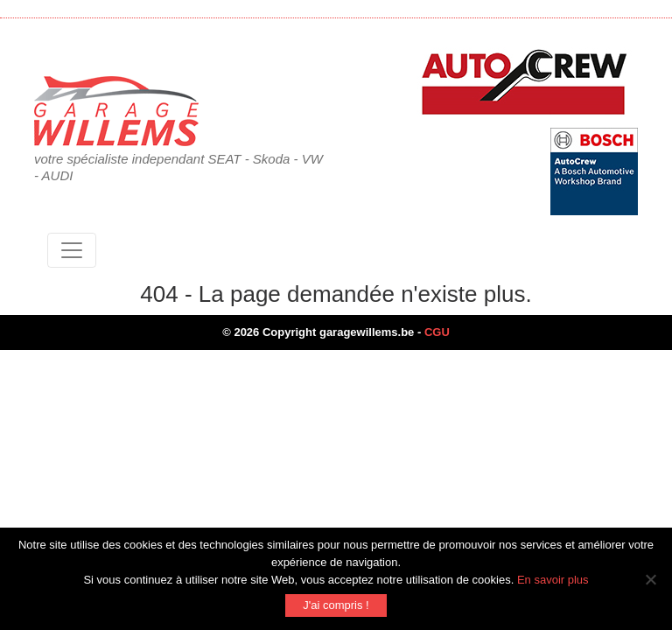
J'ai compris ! (336, 605)
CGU (437, 332)
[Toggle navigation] (72, 250)
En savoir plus (553, 580)
